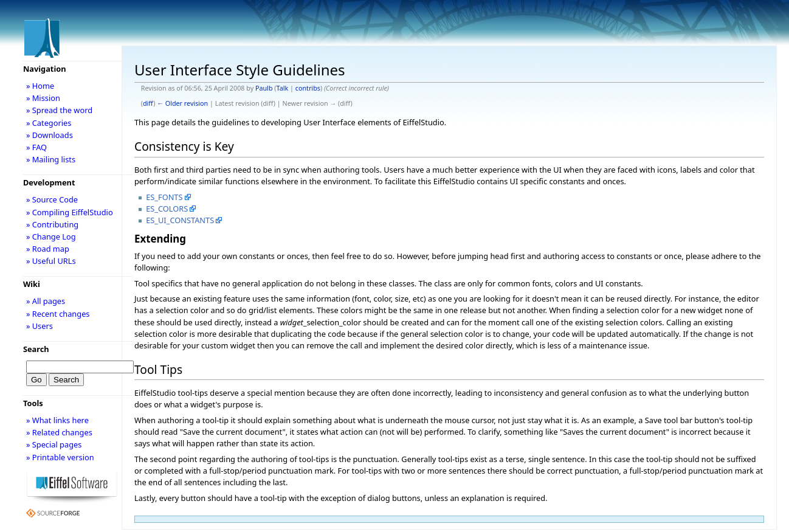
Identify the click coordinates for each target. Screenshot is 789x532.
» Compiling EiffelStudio (70, 212)
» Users (40, 326)
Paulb (264, 88)
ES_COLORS (167, 209)
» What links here (57, 420)
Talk (283, 88)
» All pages (46, 301)
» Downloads (50, 135)
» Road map (48, 249)
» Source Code (52, 199)
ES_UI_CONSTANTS (180, 220)
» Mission (43, 98)
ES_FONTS (164, 197)
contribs (308, 88)
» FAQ (36, 147)
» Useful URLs (51, 261)
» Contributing (52, 224)
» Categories (49, 123)
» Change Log (51, 237)
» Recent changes (58, 314)
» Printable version (60, 457)
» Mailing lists (51, 159)
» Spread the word (59, 110)
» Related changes (59, 432)
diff (148, 103)
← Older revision (182, 103)
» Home (40, 86)
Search (36, 349)
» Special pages (54, 444)
